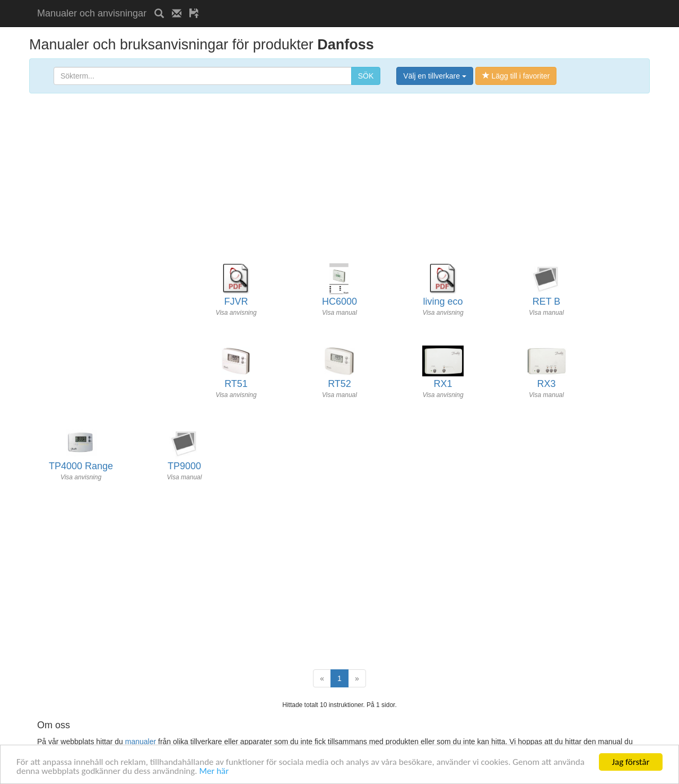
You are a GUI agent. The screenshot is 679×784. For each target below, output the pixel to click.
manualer (141, 742)
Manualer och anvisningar (92, 13)
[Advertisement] (331, 4)
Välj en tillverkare (435, 76)
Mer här (214, 772)
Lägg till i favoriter (516, 76)
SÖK (366, 76)
